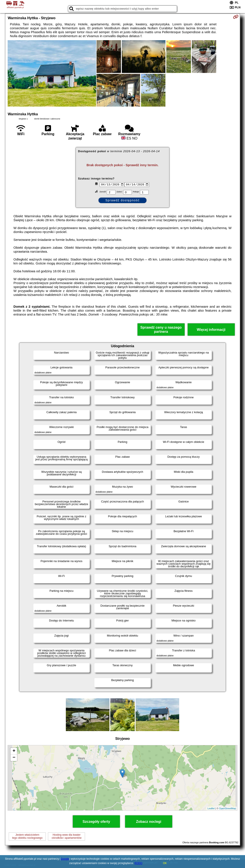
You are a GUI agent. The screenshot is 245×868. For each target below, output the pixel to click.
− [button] (14, 758)
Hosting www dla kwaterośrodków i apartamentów (67, 836)
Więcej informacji (211, 330)
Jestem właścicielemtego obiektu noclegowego (27, 836)
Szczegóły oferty (96, 822)
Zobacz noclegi (149, 822)
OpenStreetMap (228, 808)
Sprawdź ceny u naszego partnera (161, 330)
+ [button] (14, 751)
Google (65, 859)
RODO (138, 863)
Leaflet (211, 808)
